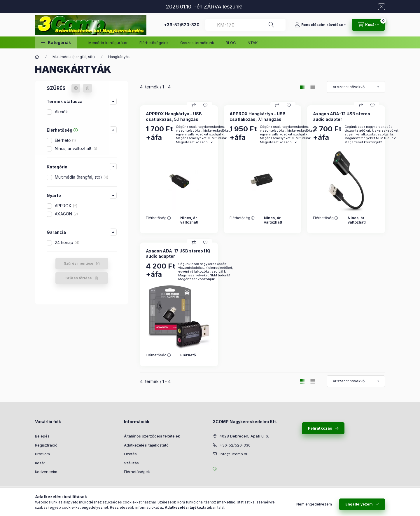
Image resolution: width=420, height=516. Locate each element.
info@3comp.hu (234, 454)
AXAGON (66, 214)
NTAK (253, 43)
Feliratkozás (320, 428)
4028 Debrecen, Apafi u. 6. (244, 436)
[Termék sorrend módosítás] (356, 87)
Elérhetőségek (137, 472)
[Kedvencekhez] (205, 105)
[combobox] (245, 25)
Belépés (42, 436)
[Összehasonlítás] (194, 105)
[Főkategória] (37, 57)
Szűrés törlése (79, 278)
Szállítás (131, 463)
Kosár (40, 463)
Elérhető (65, 140)
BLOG (231, 43)
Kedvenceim (46, 472)
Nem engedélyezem (314, 504)
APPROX (66, 206)
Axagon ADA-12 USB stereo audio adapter (342, 116)
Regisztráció (46, 445)
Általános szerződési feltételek (152, 436)
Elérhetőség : (159, 218)
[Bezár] (381, 7)
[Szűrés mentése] (76, 88)
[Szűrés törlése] (87, 88)
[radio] (313, 87)
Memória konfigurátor (108, 43)
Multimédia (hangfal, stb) (74, 57)
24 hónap (67, 242)
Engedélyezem (359, 504)
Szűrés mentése (79, 263)
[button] (56, 42)
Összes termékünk (197, 43)
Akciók (61, 112)
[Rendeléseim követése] (320, 25)
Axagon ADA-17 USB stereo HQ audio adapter (178, 253)
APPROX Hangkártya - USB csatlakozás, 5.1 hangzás (174, 116)
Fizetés (130, 454)
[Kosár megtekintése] (368, 25)
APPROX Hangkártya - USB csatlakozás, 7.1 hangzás (258, 116)
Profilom (42, 454)
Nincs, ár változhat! (76, 148)
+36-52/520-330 (182, 25)
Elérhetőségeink (154, 43)
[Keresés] (271, 25)
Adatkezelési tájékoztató (146, 445)
